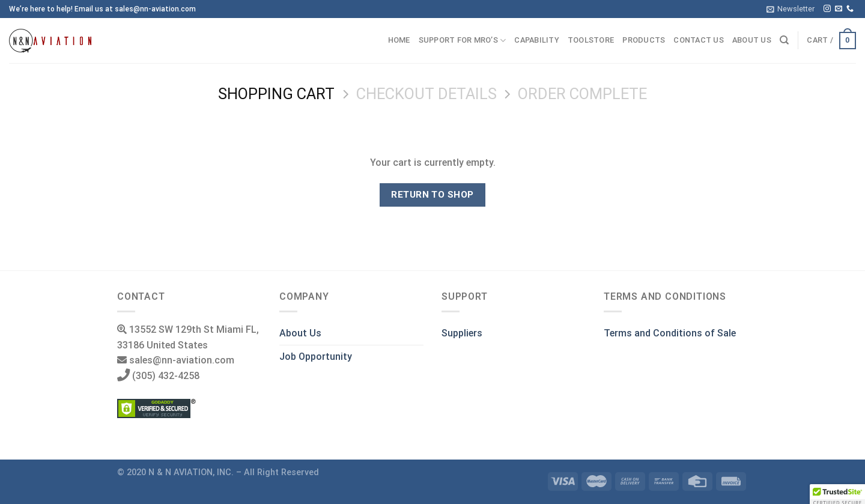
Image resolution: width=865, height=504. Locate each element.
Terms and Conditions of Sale (670, 333)
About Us (300, 333)
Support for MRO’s (463, 41)
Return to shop (432, 195)
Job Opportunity (316, 357)
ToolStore (591, 40)
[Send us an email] (839, 9)
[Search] (784, 40)
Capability (537, 40)
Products (644, 40)
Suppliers (462, 333)
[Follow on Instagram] (827, 9)
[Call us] (850, 9)
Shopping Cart (276, 94)
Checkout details (426, 94)
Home (399, 40)
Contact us (699, 40)
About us (752, 40)
